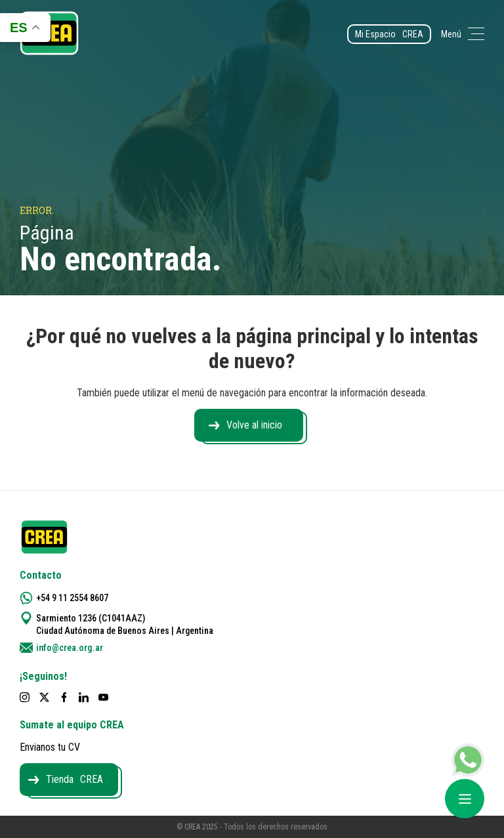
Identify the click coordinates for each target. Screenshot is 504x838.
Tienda (74, 779)
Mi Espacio (389, 34)
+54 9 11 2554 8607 (72, 598)
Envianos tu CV (50, 747)
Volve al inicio (254, 425)
